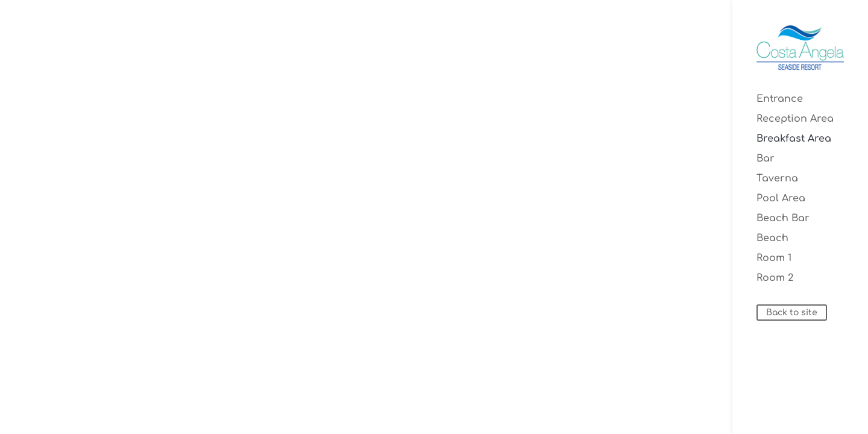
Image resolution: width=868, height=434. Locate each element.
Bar (766, 159)
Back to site (792, 313)
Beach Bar (783, 219)
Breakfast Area (794, 139)
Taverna (777, 179)
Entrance (780, 99)
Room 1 (774, 259)
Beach (772, 239)
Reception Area (795, 119)
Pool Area (781, 199)
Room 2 (775, 278)
